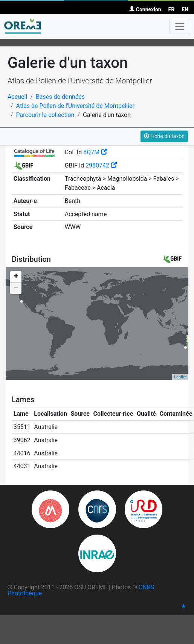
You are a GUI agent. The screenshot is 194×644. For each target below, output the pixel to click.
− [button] (16, 288)
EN (185, 9)
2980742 (101, 165)
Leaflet (180, 377)
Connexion (145, 9)
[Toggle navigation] (180, 26)
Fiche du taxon (164, 136)
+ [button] (16, 277)
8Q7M (95, 152)
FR (172, 9)
